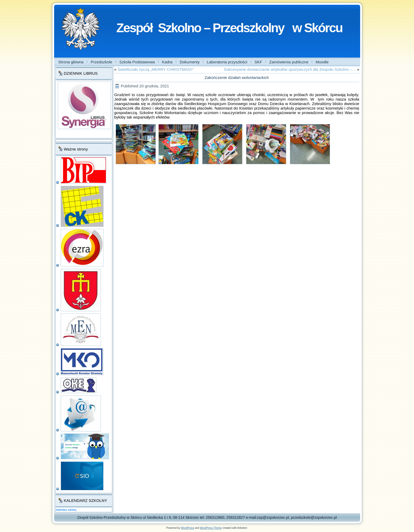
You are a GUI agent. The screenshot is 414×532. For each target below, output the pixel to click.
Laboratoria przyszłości (227, 62)
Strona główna (71, 62)
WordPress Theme (211, 528)
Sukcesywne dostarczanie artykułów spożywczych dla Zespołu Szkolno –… (290, 69)
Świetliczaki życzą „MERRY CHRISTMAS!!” (156, 69)
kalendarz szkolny (66, 510)
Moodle (322, 62)
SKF (258, 62)
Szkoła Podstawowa (137, 62)
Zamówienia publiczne (289, 62)
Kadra (167, 62)
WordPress (187, 528)
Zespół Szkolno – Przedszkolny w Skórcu (229, 28)
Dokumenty (190, 62)
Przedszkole (101, 62)
